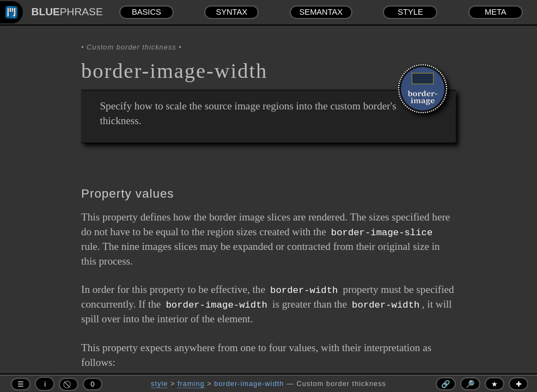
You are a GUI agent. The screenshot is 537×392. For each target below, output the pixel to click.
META (496, 12)
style (159, 384)
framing (191, 384)
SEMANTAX (321, 12)
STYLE (410, 12)
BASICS (147, 12)
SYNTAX (231, 12)
